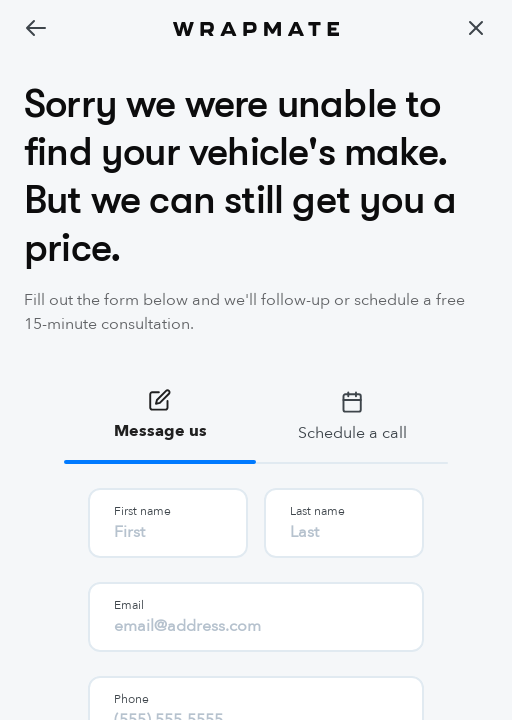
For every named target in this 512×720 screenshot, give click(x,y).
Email (129, 605)
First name (142, 511)
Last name (317, 511)
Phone (131, 699)
